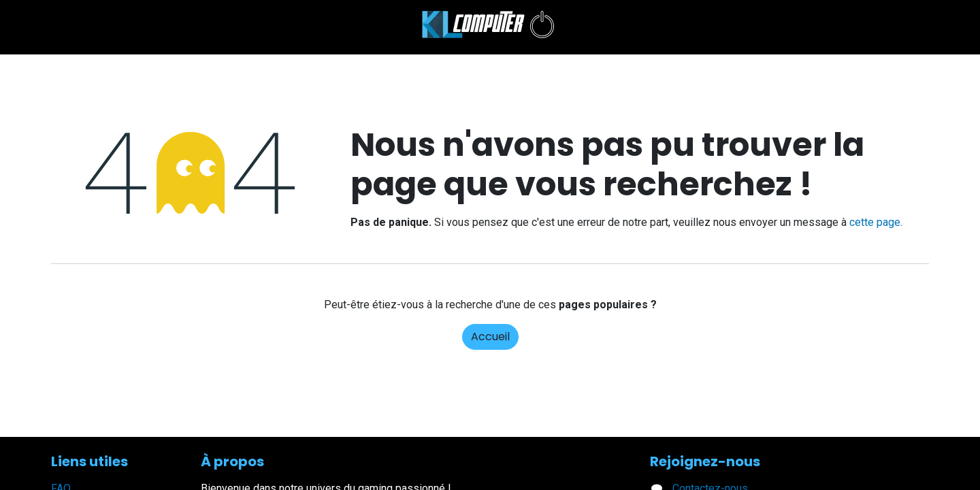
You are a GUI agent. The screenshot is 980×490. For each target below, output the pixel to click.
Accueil (490, 337)
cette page (875, 222)
